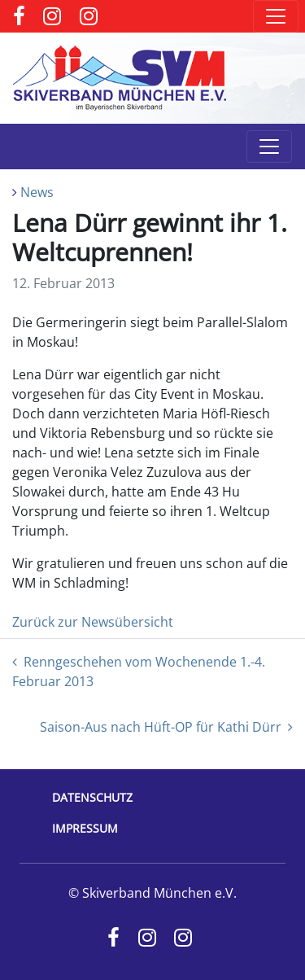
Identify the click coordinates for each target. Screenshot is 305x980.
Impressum (85, 828)
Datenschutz (92, 797)
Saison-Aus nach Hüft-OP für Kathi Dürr (166, 727)
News (37, 192)
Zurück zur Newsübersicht (93, 622)
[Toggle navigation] (276, 16)
